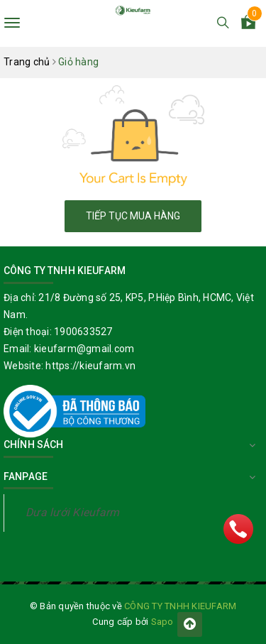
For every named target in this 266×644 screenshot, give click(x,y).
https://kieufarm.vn (90, 366)
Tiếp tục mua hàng (133, 216)
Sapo (162, 622)
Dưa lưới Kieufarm (72, 512)
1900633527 (83, 332)
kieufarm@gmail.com (84, 349)
